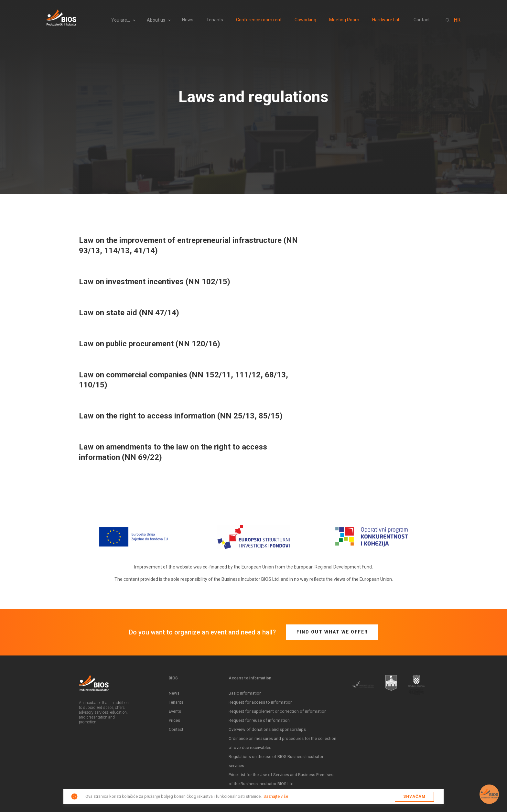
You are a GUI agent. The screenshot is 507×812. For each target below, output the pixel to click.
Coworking (305, 20)
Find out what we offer (332, 632)
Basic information (245, 693)
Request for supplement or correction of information (278, 711)
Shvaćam (414, 796)
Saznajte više (276, 796)
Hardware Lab (386, 20)
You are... (121, 20)
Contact (422, 20)
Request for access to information (261, 702)
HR (457, 20)
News (188, 20)
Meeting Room (344, 20)
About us (156, 20)
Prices (174, 720)
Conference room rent (259, 20)
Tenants (215, 20)
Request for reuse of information (259, 720)
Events (175, 711)
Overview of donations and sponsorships (267, 729)
